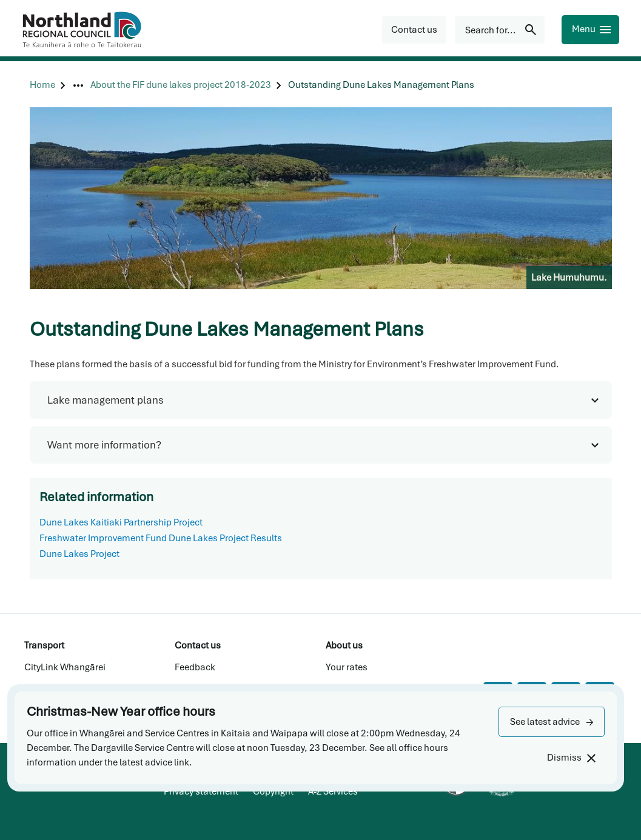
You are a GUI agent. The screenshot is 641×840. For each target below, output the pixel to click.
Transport (44, 645)
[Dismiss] (571, 758)
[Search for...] (500, 30)
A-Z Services (333, 792)
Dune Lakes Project (79, 554)
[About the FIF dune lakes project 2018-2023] (181, 85)
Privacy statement (201, 792)
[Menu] (590, 30)
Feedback (195, 667)
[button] (552, 722)
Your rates (347, 667)
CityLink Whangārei (65, 667)
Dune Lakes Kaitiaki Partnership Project (121, 522)
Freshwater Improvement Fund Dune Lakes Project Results (161, 538)
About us (344, 645)
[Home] (42, 85)
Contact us (198, 645)
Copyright (273, 792)
